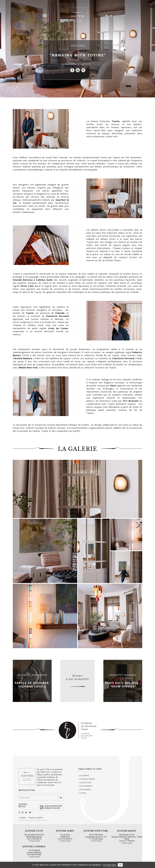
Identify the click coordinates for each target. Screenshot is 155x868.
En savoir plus (110, 865)
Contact (83, 793)
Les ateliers (84, 775)
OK (120, 865)
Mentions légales (36, 818)
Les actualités (85, 789)
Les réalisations (86, 786)
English (23, 818)
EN (111, 16)
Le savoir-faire (86, 782)
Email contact (35, 841)
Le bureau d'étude (87, 779)
